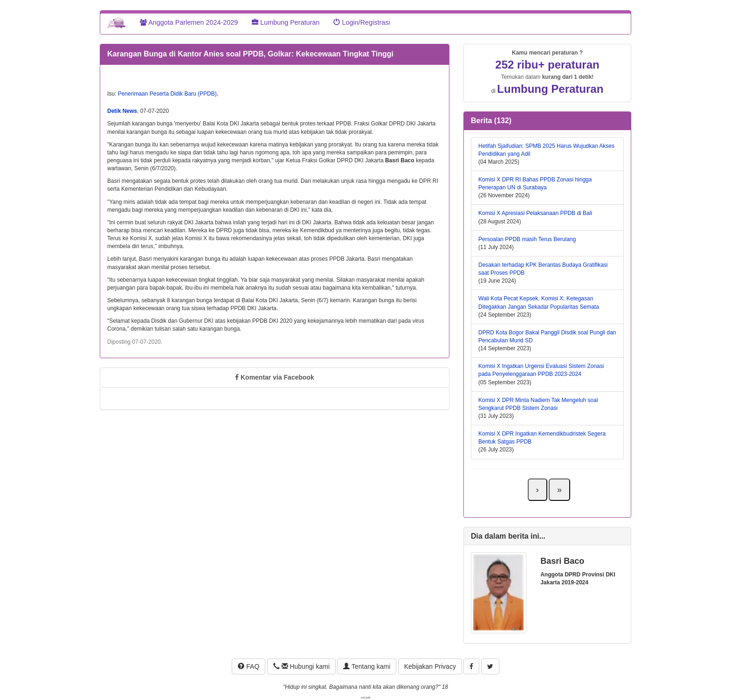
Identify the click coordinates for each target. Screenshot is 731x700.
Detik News (122, 111)
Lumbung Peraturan (286, 22)
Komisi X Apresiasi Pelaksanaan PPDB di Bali (535, 213)
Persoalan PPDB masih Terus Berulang (527, 239)
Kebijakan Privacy (430, 666)
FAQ (248, 666)
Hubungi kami (301, 666)
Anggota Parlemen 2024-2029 (189, 22)
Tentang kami (367, 666)
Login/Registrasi (362, 22)
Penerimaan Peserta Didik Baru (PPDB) (167, 94)
